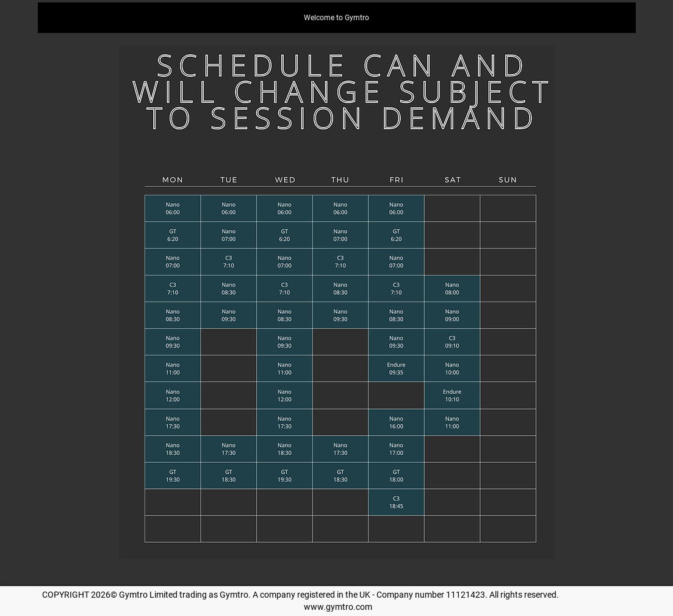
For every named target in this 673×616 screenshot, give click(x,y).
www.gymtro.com (338, 607)
